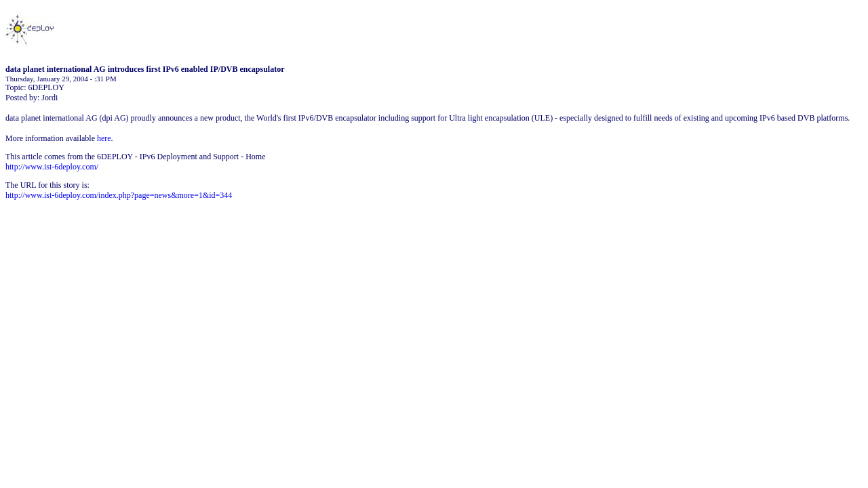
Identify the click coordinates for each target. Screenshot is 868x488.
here (104, 138)
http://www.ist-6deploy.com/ (52, 167)
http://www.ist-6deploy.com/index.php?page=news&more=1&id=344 (119, 195)
